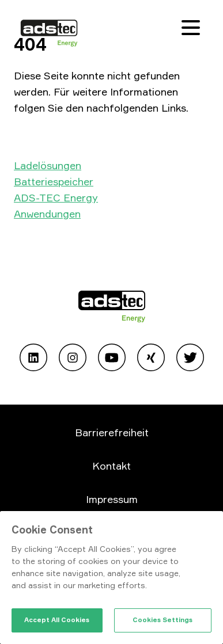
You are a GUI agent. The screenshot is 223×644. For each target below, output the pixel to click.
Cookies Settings (162, 620)
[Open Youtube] (112, 359)
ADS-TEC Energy (56, 197)
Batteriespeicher (54, 181)
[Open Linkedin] (33, 359)
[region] (111, 578)
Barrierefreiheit (112, 432)
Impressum (112, 499)
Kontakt (111, 466)
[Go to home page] (112, 308)
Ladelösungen (48, 165)
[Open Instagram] (73, 359)
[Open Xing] (151, 359)
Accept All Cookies (57, 620)
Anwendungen (47, 214)
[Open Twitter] (190, 359)
